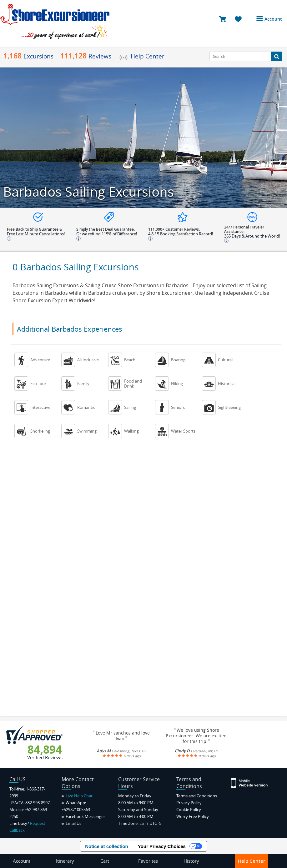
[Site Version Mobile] (249, 783)
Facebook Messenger (83, 816)
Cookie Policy (189, 810)
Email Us (71, 823)
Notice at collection (107, 846)
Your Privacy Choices (162, 846)
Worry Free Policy (193, 816)
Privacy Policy (189, 803)
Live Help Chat (77, 796)
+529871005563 (76, 810)
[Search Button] (277, 56)
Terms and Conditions (197, 796)
